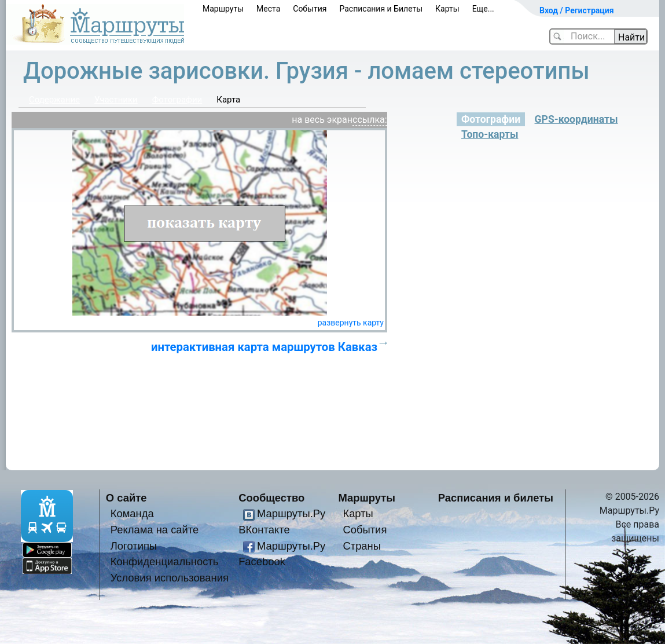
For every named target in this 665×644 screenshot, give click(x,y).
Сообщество (271, 498)
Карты (447, 9)
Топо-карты (490, 134)
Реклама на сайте (155, 530)
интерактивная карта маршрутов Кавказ (264, 347)
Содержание (54, 100)
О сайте (126, 498)
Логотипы (134, 546)
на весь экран (322, 120)
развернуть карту (351, 323)
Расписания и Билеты (381, 9)
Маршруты (223, 9)
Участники (116, 100)
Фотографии (177, 100)
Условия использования (170, 578)
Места (268, 9)
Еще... (483, 9)
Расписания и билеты (496, 498)
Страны (362, 546)
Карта (228, 100)
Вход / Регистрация (577, 10)
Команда (132, 513)
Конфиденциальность (165, 561)
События (310, 9)
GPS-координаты (576, 119)
